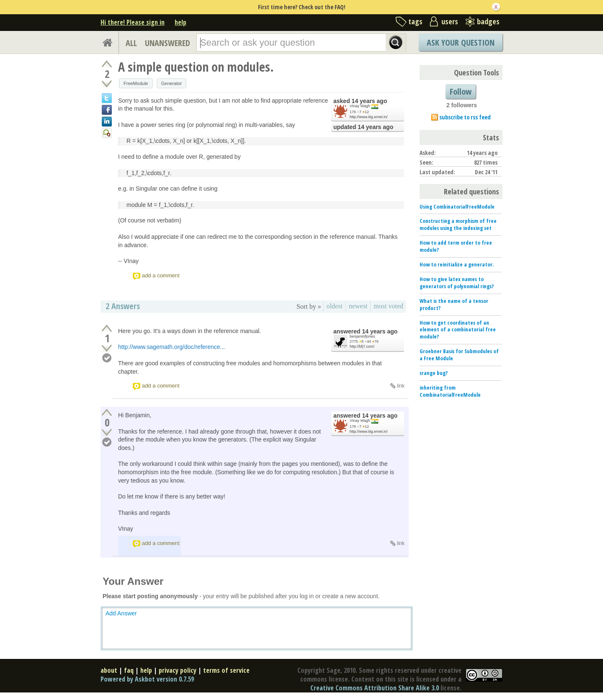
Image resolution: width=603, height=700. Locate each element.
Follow (461, 92)
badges (488, 21)
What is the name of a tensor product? (454, 304)
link (401, 386)
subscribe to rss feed (465, 117)
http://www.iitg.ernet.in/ (369, 117)
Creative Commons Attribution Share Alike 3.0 (375, 688)
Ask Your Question (461, 43)
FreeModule (136, 83)
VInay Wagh (360, 106)
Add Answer (121, 613)
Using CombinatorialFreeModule (457, 207)
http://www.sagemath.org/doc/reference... (171, 347)
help (180, 22)
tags (415, 21)
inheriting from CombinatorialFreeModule (450, 391)
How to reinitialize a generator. (457, 264)
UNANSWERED (167, 43)
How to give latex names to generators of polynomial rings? (457, 283)
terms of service (226, 670)
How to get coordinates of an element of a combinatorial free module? (458, 330)
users (450, 21)
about (109, 670)
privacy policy (178, 670)
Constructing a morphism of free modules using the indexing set (458, 224)
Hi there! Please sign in (133, 22)
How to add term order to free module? (456, 246)
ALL (131, 43)
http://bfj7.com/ (362, 346)
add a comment (161, 275)
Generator (172, 83)
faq (129, 670)
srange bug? (434, 373)
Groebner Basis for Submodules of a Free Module (459, 355)
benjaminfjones (362, 336)
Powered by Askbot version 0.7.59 (147, 679)
